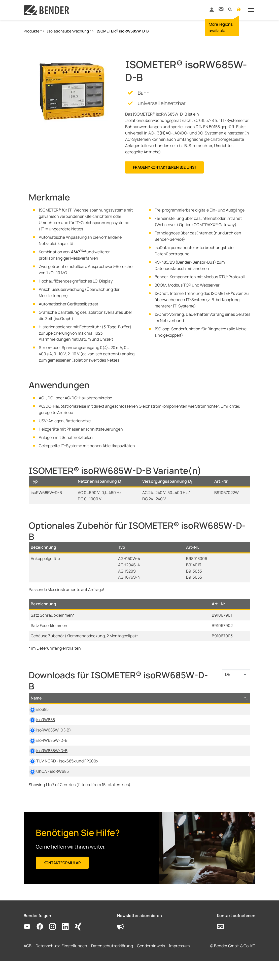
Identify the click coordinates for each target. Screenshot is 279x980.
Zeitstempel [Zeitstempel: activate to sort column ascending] (197, 704)
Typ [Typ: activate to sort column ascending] (86, 704)
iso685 (37, 716)
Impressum (179, 965)
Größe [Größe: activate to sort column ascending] (144, 704)
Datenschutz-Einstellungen (61, 965)
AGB (28, 965)
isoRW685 (40, 726)
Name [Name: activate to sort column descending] (36, 704)
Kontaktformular (62, 882)
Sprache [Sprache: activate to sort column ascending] (168, 704)
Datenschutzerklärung (112, 965)
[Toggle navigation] (251, 10)
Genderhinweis (151, 965)
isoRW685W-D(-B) (48, 743)
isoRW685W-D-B (46, 753)
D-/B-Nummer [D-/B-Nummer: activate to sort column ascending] (227, 701)
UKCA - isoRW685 (47, 790)
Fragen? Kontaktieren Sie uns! (164, 167)
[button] (230, 9)
